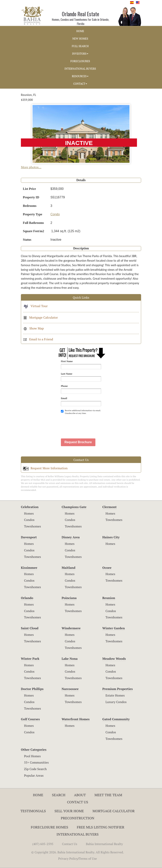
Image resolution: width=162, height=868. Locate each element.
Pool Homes (32, 756)
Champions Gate (74, 507)
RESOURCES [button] (80, 76)
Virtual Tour (35, 306)
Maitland (69, 568)
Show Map (33, 328)
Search (59, 795)
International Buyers (78, 834)
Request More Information (45, 468)
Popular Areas (34, 775)
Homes (29, 513)
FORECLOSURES (80, 61)
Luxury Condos (116, 702)
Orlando (27, 598)
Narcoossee (70, 689)
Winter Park (30, 659)
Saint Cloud (30, 628)
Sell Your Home (69, 811)
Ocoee (107, 568)
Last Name (67, 374)
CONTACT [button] (80, 84)
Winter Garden (114, 628)
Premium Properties (117, 689)
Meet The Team (108, 795)
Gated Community (116, 719)
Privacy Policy (68, 859)
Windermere (71, 628)
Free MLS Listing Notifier (101, 827)
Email (64, 398)
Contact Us (78, 802)
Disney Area (71, 537)
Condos (29, 520)
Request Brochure (78, 442)
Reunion (109, 598)
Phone (64, 386)
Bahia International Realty (104, 844)
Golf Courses (30, 719)
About (80, 795)
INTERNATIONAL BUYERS (80, 69)
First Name (67, 361)
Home (38, 795)
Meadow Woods (114, 659)
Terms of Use (88, 859)
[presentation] (91, 425)
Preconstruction (78, 818)
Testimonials (33, 811)
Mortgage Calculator (40, 317)
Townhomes (33, 526)
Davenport (29, 537)
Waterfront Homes (76, 719)
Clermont (109, 507)
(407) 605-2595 (43, 844)
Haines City (111, 537)
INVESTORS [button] (80, 54)
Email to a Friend (38, 339)
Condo (55, 214)
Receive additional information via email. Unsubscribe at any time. (81, 412)
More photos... (31, 167)
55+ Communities (36, 762)
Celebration (30, 507)
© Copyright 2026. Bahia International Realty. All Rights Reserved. (78, 852)
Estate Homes (115, 695)
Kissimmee (29, 568)
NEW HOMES (80, 39)
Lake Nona (70, 659)
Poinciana (69, 598)
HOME (80, 31)
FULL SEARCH (80, 46)
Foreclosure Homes (49, 827)
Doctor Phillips (32, 689)
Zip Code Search (35, 769)
